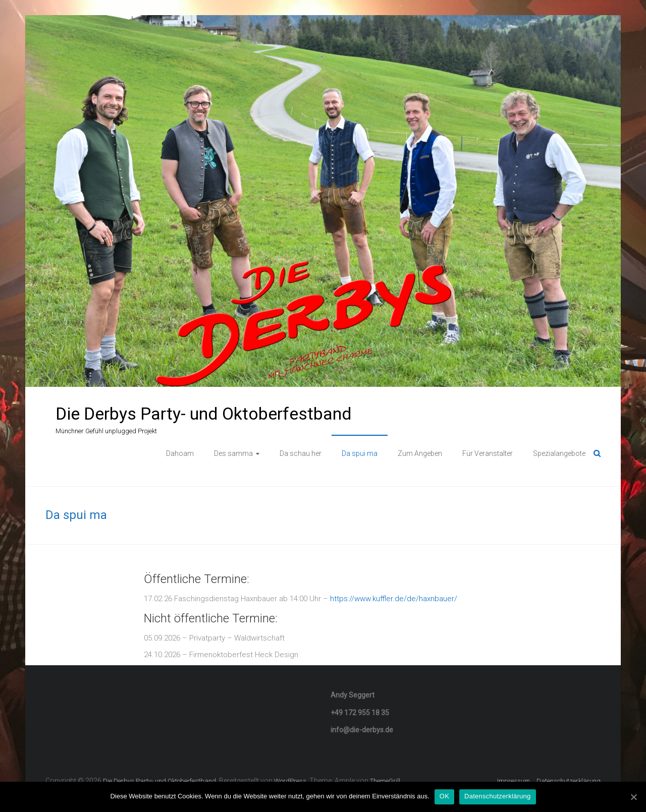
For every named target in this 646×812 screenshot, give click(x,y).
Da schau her (301, 453)
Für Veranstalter (488, 453)
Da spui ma (360, 453)
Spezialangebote (559, 453)
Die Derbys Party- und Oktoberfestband (204, 414)
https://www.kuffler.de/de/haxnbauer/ (394, 599)
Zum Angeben (420, 453)
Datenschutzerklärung (569, 781)
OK (444, 796)
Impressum (514, 781)
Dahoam (180, 453)
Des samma (233, 453)
